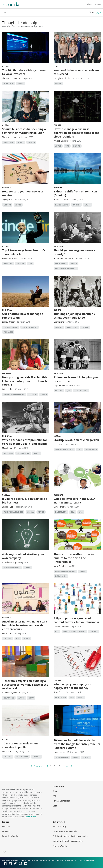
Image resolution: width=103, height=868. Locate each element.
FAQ (55, 796)
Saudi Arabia (61, 264)
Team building (81, 391)
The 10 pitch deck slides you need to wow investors (24, 72)
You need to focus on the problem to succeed (76, 72)
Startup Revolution (64, 449)
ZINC (80, 449)
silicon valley (62, 757)
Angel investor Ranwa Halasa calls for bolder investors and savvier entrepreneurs (25, 625)
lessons (59, 391)
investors (8, 453)
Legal (55, 806)
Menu (91, 12)
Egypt (31, 698)
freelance (8, 332)
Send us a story (59, 826)
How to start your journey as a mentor (22, 193)
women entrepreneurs (14, 395)
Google (86, 757)
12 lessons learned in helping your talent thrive (76, 379)
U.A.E (56, 66)
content (93, 632)
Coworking (9, 698)
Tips (67, 146)
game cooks (72, 327)
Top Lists (36, 757)
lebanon (33, 395)
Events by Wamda (10, 836)
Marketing (9, 142)
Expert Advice (23, 453)
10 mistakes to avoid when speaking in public (20, 745)
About (90, 4)
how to (31, 142)
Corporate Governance (66, 268)
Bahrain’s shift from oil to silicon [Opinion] (75, 193)
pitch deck (8, 83)
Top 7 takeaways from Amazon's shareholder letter (24, 252)
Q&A (69, 391)
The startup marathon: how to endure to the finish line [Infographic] (74, 558)
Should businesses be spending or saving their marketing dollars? (25, 131)
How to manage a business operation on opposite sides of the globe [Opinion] (77, 133)
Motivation (60, 697)
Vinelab (59, 327)
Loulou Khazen (11, 327)
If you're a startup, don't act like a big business (25, 501)
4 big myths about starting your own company (23, 556)
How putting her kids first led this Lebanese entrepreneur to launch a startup (26, 381)
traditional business (13, 512)
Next (67, 766)
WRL (81, 512)
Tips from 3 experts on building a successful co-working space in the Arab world (25, 685)
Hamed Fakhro (62, 205)
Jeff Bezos (8, 264)
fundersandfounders (65, 571)
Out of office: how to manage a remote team (23, 316)
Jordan (57, 436)
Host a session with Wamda (65, 831)
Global (6, 66)
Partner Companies (61, 801)
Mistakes (8, 639)
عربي (98, 12)
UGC (57, 632)
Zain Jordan (91, 449)
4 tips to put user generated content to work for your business (76, 620)
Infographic (61, 576)
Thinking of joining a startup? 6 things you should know (74, 316)
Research (6, 831)
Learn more (30, 817)
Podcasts (6, 826)
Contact (98, 4)
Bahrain (58, 188)
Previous (38, 766)
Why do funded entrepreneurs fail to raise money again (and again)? (25, 442)
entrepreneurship (12, 568)
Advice (20, 83)
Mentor (7, 205)
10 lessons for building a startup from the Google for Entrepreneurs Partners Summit (77, 744)
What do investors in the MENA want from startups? (74, 501)
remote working (30, 327)
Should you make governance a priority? (75, 252)
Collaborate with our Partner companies (70, 836)
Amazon (21, 264)
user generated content (74, 632)
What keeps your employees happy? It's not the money (72, 686)
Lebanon (7, 373)
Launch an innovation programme (68, 841)
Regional (7, 188)
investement (61, 512)
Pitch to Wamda (60, 846)
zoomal (85, 327)
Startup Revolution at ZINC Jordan (76, 440)
